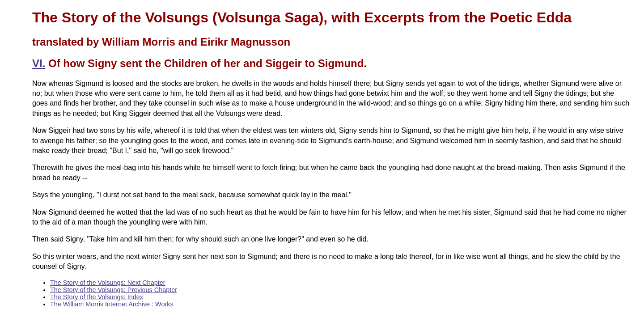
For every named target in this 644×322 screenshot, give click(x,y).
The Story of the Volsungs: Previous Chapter (114, 290)
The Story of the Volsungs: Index (97, 297)
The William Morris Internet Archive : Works (112, 304)
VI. (39, 63)
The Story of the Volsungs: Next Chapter (108, 283)
